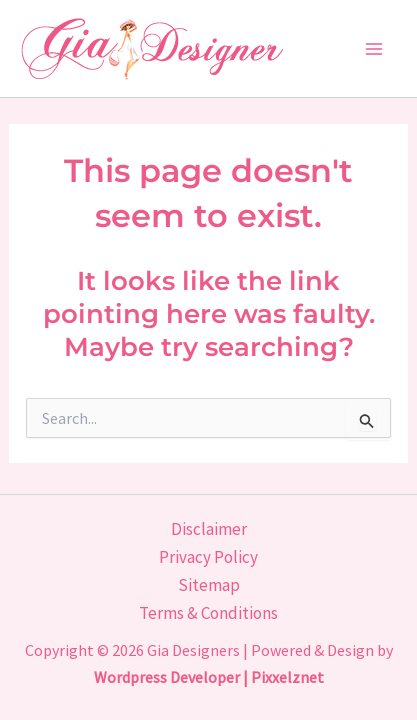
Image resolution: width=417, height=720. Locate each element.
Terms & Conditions (208, 613)
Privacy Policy (208, 557)
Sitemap (209, 585)
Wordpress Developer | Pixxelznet (209, 677)
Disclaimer (209, 529)
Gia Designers (193, 650)
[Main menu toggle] (375, 49)
